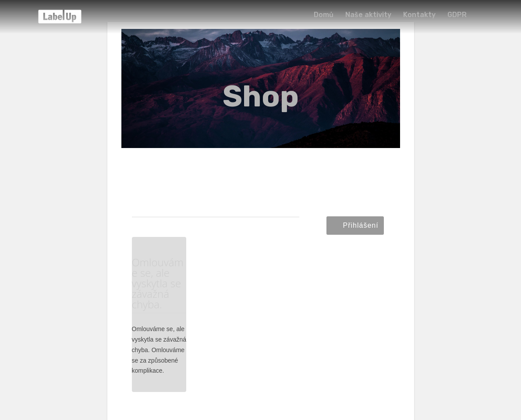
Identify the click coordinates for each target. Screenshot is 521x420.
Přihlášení (361, 225)
